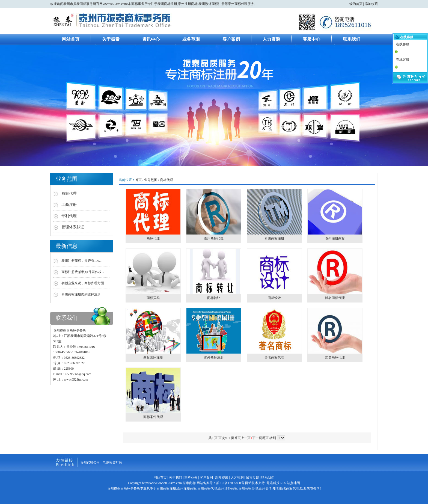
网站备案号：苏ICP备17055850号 (220, 483)
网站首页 (71, 39)
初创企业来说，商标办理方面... (84, 283)
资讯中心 (151, 39)
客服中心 (311, 39)
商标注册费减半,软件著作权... (83, 272)
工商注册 (69, 205)
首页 (138, 180)
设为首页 (356, 4)
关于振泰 (111, 39)
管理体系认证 (73, 227)
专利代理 (69, 216)
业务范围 (191, 39)
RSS (283, 483)
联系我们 (352, 39)
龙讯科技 (273, 483)
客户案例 (231, 39)
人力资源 (271, 39)
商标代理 (69, 193)
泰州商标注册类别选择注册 (81, 294)
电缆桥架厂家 (112, 463)
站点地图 (293, 483)
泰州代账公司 (90, 463)
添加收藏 (371, 4)
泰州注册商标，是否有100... (81, 261)
